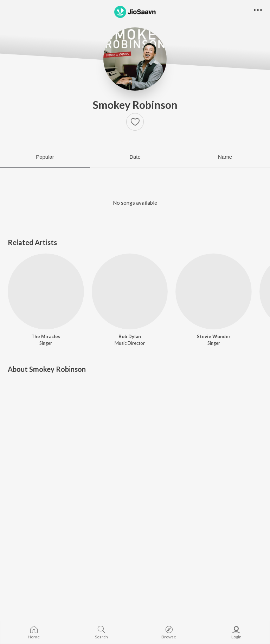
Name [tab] (225, 157)
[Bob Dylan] (130, 292)
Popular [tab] (45, 157)
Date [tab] (135, 157)
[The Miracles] (46, 292)
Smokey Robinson (135, 105)
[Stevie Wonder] (214, 292)
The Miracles (46, 336)
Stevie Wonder (214, 336)
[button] (135, 122)
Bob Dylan (130, 336)
